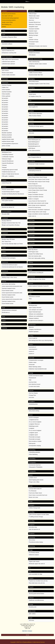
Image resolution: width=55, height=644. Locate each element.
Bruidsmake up (6, 312)
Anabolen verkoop (33, 40)
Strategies (32, 505)
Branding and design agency (36, 126)
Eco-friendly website (34, 553)
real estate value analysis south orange (38, 203)
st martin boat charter (34, 386)
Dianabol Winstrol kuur (35, 22)
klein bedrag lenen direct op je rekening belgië (41, 340)
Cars (30, 294)
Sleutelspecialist (33, 305)
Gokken (31, 345)
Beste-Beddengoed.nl (34, 142)
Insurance (32, 70)
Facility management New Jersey (37, 279)
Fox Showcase (33, 491)
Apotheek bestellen (7, 92)
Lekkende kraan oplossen (8, 62)
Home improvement (7, 57)
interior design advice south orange (37, 212)
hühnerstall (32, 365)
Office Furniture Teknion (35, 116)
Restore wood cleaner (7, 73)
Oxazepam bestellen (34, 29)
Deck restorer (5, 70)
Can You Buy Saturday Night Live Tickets (12, 244)
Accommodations (7, 211)
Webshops (31, 137)
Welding (4, 275)
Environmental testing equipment (10, 18)
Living (3, 31)
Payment (4, 198)
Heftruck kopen (33, 14)
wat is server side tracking (8, 284)
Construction (32, 325)
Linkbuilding (32, 450)
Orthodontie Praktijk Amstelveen (36, 164)
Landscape (32, 104)
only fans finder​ (33, 382)
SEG (30, 92)
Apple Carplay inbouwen (35, 308)
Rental (31, 486)
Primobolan (32, 44)
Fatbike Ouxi (5, 87)
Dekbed (4, 27)
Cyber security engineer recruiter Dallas (39, 515)
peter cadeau (32, 614)
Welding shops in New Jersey (9, 277)
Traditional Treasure (34, 18)
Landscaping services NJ (35, 171)
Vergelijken (32, 402)
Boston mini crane (33, 497)
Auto (30, 303)
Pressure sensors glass (8, 190)
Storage (31, 604)
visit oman (31, 133)
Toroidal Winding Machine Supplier (11, 192)
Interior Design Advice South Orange (38, 177)
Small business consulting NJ (36, 273)
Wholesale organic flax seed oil (37, 564)
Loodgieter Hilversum (34, 424)
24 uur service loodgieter (35, 422)
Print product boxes (34, 81)
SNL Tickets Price (6, 242)
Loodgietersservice (34, 420)
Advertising (32, 537)
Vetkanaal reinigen (7, 159)
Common (4, 11)
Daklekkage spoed (34, 426)
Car (3, 41)
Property (31, 578)
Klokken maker (33, 362)
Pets (30, 572)
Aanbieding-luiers (33, 404)
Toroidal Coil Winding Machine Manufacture (13, 194)
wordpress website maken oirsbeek (38, 64)
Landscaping (32, 168)
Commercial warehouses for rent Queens (12, 267)
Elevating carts (33, 607)
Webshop (4, 328)
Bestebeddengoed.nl (34, 144)
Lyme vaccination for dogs (35, 574)
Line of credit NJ (33, 338)
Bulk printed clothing (34, 411)
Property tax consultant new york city (38, 581)
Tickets (4, 237)
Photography (32, 462)
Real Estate (31, 175)
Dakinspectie (32, 443)
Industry (4, 187)
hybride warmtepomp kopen (36, 376)
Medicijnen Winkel (33, 33)
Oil (30, 559)
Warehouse (5, 262)
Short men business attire (35, 256)
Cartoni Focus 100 (7, 183)
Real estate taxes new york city (37, 583)
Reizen (31, 475)
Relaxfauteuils (32, 378)
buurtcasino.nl (32, 347)
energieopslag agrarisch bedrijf (10, 170)
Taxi (29, 155)
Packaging (32, 79)
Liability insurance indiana (35, 73)
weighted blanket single (8, 139)
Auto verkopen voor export (36, 310)
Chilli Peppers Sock (33, 252)
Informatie (32, 358)
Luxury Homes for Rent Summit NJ (37, 201)
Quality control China (7, 22)
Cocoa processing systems (9, 20)
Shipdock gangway (34, 332)
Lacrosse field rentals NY (35, 489)
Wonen (31, 415)
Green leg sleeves (33, 250)
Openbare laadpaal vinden (9, 288)
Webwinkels (5, 83)
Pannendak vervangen (35, 437)
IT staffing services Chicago (36, 517)
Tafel (30, 380)
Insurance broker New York (36, 75)
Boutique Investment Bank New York (11, 223)
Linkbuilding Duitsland (7, 155)
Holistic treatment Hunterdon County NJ (38, 286)
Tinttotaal (4, 165)
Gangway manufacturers (35, 329)
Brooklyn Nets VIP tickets (8, 239)
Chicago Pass (32, 395)
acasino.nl (31, 351)
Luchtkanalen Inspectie (8, 157)
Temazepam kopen (34, 42)
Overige (31, 373)
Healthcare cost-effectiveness (36, 600)
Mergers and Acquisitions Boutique (11, 225)
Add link (24, 631)
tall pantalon (5, 98)
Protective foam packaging (9, 258)
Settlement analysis (34, 555)
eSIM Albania (32, 148)
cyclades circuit (33, 478)
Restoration (5, 68)
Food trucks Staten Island (35, 493)
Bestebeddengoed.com (34, 146)
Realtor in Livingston (33, 199)
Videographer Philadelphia (36, 467)
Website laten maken (34, 16)
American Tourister (7, 85)
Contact (30, 631)
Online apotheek (6, 96)
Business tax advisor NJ (8, 207)
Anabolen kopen (33, 31)
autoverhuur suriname (34, 297)
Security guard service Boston (36, 594)
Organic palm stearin (34, 561)
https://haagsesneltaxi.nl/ (35, 157)
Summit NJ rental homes (35, 207)
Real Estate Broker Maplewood (36, 188)
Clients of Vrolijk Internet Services (10, 174)
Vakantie (31, 391)
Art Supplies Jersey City (35, 96)
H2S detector (32, 55)
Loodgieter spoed (33, 433)
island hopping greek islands (36, 480)
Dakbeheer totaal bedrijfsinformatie (38, 369)
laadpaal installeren (34, 318)
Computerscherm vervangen (36, 360)
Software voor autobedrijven (36, 314)
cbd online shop (33, 527)
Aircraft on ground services (9, 14)
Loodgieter (32, 428)
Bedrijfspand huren (7, 152)
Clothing (30, 247)
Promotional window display (36, 542)
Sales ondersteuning (34, 62)
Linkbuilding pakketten (34, 452)
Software (31, 598)
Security (31, 591)
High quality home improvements (10, 59)
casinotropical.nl (33, 349)
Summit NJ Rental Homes (35, 186)
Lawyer (30, 270)
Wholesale (32, 408)
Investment (5, 218)
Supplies (4, 255)
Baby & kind (32, 611)
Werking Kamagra (33, 35)
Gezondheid (32, 161)
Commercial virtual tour (35, 465)
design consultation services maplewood (39, 214)
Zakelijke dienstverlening (35, 59)
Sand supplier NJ (33, 107)
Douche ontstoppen (34, 418)
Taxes (3, 205)
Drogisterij (32, 525)
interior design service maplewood (37, 205)
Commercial (32, 277)
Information (32, 11)
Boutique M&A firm (7, 221)
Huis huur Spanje (33, 393)
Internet (4, 282)
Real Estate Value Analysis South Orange (39, 179)
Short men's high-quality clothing (37, 258)
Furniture (31, 111)
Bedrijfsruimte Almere (34, 53)
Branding (31, 124)
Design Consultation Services (36, 195)
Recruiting (32, 512)
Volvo (30, 299)
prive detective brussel (35, 384)
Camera (4, 180)
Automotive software (7, 44)
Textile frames (32, 94)
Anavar (31, 37)
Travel (31, 618)
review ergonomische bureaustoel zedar (12, 286)
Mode (3, 308)
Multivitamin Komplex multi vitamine (38, 46)
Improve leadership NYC (8, 51)
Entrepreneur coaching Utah (9, 53)
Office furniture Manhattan (35, 114)
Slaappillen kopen (33, 27)
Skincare (31, 283)
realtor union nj (32, 216)
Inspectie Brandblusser (8, 161)
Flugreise (31, 290)
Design (31, 550)
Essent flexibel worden (8, 291)
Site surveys (32, 540)
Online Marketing (33, 454)
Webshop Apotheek (7, 135)
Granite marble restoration (9, 75)
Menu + (28, 2)
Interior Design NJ (33, 184)
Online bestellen (6, 90)
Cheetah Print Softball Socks (36, 254)
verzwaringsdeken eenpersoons (10, 144)
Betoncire (31, 327)
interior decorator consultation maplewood (39, 210)
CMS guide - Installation (8, 176)
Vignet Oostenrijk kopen (35, 312)
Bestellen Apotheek (7, 133)
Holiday (31, 130)
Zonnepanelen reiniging (35, 446)
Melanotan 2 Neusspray (35, 24)
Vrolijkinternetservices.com (9, 172)
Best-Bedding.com (7, 24)
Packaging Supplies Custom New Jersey (39, 84)
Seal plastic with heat (7, 16)
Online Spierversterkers (34, 150)
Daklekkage (32, 66)
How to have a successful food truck (38, 495)
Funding (31, 336)
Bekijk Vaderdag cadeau (35, 367)
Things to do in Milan (34, 482)
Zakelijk (4, 150)
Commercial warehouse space (10, 265)
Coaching (4, 48)
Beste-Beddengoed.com (34, 140)
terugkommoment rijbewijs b (36, 320)
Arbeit (3, 35)
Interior (4, 320)
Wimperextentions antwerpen (9, 310)
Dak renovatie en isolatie (35, 441)
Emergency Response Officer (9, 37)
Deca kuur (31, 20)
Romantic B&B (6, 214)
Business (31, 50)
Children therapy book (34, 508)
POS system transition (8, 201)
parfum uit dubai (6, 146)
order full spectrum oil (34, 529)
